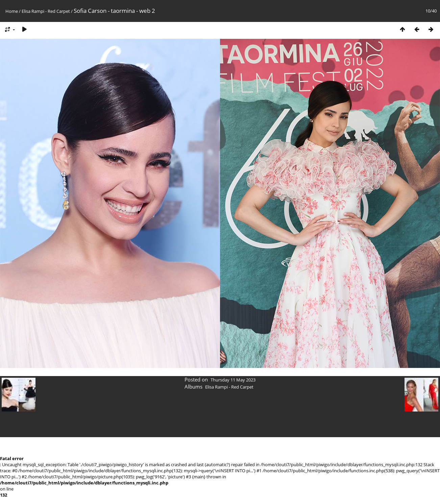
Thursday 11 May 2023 (233, 380)
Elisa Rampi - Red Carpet (46, 11)
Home (12, 11)
